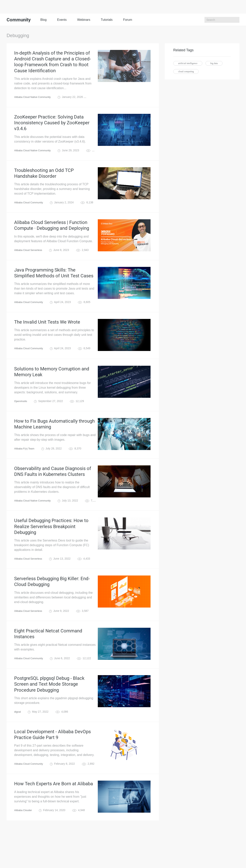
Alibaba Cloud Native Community (34, 101)
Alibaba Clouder (24, 846)
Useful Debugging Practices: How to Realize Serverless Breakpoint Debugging (51, 550)
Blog (43, 20)
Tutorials (107, 20)
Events (62, 20)
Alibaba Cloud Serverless (29, 262)
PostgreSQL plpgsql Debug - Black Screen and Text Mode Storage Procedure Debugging (49, 716)
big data (214, 63)
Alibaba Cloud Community (30, 212)
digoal (18, 745)
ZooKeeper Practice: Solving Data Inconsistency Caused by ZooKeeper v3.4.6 (52, 129)
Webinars (84, 20)
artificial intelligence (188, 63)
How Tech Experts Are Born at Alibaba (54, 820)
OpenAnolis (21, 418)
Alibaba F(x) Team (25, 468)
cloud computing (186, 71)
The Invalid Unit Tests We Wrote (47, 337)
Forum (128, 20)
